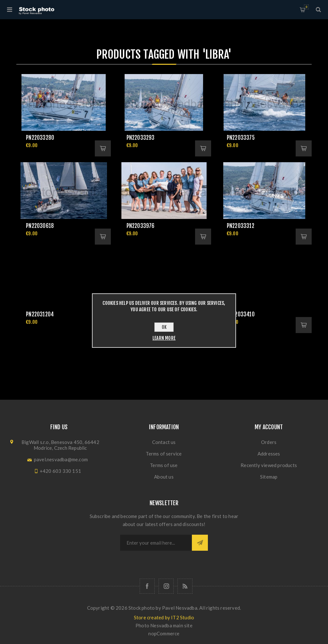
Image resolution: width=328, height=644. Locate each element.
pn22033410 (241, 314)
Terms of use (164, 465)
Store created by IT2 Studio (164, 617)
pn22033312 (241, 226)
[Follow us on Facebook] (147, 586)
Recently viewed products (269, 465)
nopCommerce (164, 633)
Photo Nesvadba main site (164, 625)
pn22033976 (141, 226)
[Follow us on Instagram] (166, 586)
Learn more (164, 338)
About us (164, 477)
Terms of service (164, 454)
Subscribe (200, 543)
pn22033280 (40, 138)
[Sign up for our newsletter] (156, 543)
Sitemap (269, 477)
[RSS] (185, 586)
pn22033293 (141, 138)
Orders (269, 442)
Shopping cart (306, 7)
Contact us (164, 442)
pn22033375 (241, 138)
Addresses (269, 454)
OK (164, 327)
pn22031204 (40, 314)
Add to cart (103, 148)
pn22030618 (40, 226)
